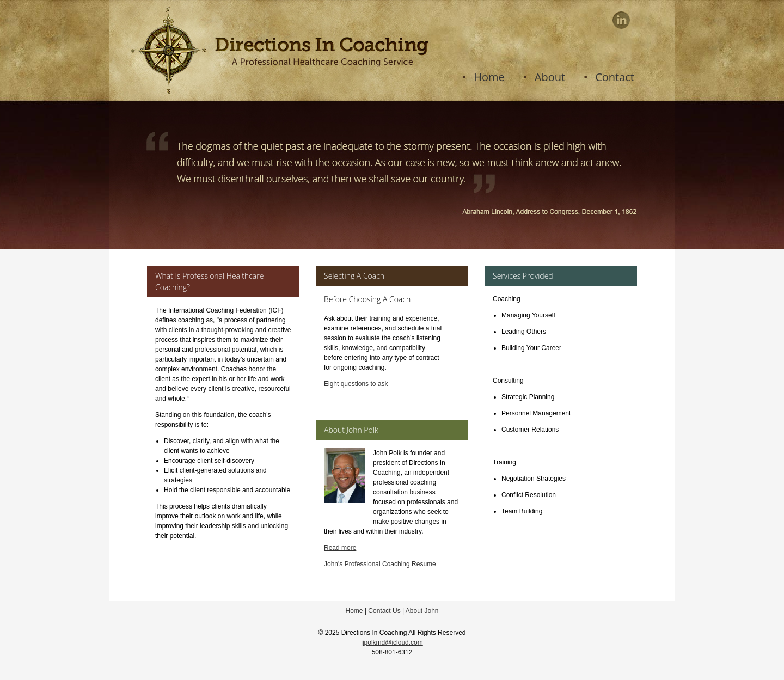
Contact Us (384, 611)
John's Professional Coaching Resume (380, 564)
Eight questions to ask (356, 384)
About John (422, 611)
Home (354, 611)
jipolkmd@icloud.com (392, 642)
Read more (340, 548)
